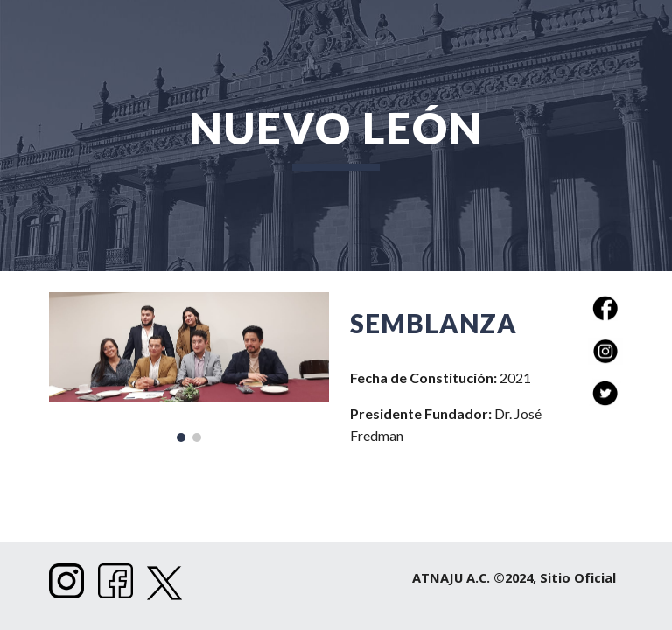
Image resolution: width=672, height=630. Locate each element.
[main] (336, 136)
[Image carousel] (189, 367)
